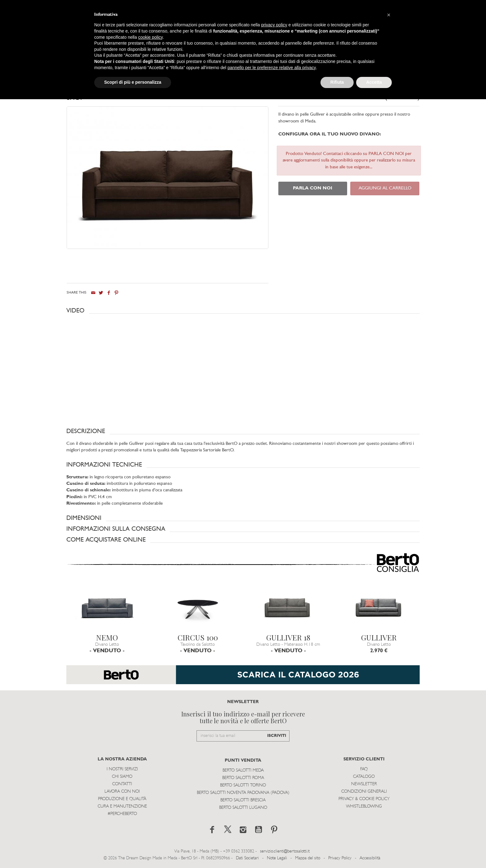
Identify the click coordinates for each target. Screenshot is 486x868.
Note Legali (277, 858)
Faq (364, 769)
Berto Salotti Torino (243, 785)
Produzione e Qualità (122, 799)
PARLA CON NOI (313, 188)
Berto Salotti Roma (243, 778)
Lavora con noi (122, 791)
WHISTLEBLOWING (364, 806)
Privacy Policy (340, 858)
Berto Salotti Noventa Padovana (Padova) (243, 793)
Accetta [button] (374, 82)
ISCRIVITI (277, 735)
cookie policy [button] (150, 37)
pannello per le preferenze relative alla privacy (272, 68)
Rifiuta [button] (337, 82)
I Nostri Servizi (122, 769)
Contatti (122, 784)
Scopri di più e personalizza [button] (133, 82)
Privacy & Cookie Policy (364, 799)
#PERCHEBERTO (122, 814)
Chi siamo (122, 776)
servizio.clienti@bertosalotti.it (285, 851)
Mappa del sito (308, 858)
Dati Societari (247, 858)
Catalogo (364, 776)
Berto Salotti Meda (243, 770)
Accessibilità (370, 858)
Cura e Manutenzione (122, 806)
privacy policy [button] (274, 25)
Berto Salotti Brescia (243, 800)
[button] (243, 310)
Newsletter (364, 784)
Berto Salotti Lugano (243, 807)
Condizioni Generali (364, 791)
